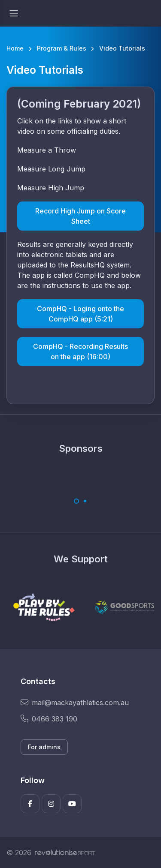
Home (15, 48)
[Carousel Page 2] (85, 501)
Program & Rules (62, 48)
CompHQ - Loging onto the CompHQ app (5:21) (80, 314)
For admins (44, 747)
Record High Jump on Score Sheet (80, 216)
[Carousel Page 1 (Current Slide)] (76, 501)
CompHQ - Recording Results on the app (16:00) (80, 351)
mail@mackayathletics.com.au (75, 703)
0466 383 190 (49, 719)
